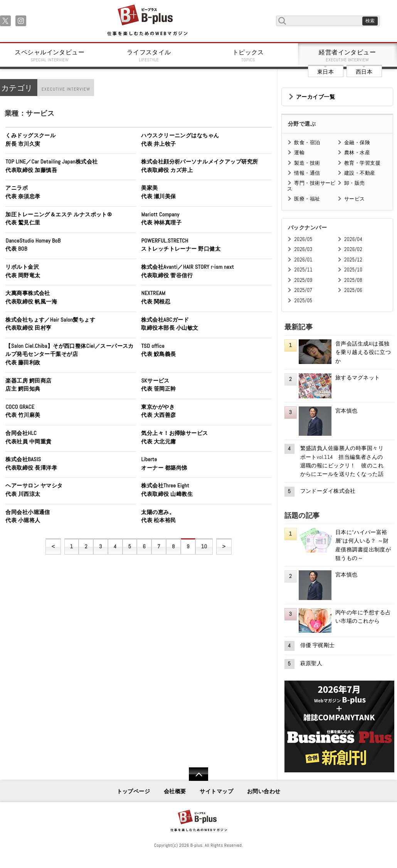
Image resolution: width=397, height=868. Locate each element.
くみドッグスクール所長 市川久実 (30, 140)
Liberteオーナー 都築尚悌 (164, 463)
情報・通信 (307, 173)
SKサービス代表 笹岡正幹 (158, 385)
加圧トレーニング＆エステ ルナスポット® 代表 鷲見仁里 (61, 219)
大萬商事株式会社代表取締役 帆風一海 (31, 297)
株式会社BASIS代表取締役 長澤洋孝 (31, 463)
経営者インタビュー (348, 56)
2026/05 (303, 239)
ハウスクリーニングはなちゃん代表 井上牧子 (180, 140)
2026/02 (353, 249)
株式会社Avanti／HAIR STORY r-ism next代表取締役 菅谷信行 (188, 271)
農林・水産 (357, 153)
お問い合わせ (264, 791)
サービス (355, 199)
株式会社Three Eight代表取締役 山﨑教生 (167, 490)
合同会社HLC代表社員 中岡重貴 (28, 437)
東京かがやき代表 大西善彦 (158, 411)
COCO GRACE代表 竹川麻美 (23, 411)
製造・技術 (307, 163)
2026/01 (303, 260)
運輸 (299, 153)
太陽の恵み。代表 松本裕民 (158, 516)
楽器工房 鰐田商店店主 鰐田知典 (28, 385)
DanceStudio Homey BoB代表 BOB (33, 245)
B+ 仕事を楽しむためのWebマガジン (147, 21)
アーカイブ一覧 (315, 97)
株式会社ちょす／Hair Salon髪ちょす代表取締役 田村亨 (50, 324)
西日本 (364, 72)
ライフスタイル (149, 56)
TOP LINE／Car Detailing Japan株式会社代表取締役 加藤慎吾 (51, 166)
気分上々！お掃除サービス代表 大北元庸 (174, 437)
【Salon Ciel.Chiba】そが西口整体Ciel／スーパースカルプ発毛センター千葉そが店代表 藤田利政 (69, 354)
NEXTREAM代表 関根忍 (156, 297)
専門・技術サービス (311, 186)
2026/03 (303, 249)
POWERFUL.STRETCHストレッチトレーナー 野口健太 (181, 245)
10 (204, 546)
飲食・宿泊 (307, 142)
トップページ (134, 791)
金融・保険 (357, 142)
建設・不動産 (360, 173)
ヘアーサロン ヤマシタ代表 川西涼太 (34, 490)
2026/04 (353, 239)
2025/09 (303, 280)
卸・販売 (355, 183)
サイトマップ (216, 791)
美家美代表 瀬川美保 (158, 192)
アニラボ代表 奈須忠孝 (23, 192)
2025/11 (303, 270)
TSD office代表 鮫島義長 (158, 350)
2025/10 (353, 270)
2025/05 (303, 301)
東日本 (326, 72)
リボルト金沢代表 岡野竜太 (23, 271)
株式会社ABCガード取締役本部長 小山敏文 (170, 324)
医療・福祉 (307, 199)
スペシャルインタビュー (50, 56)
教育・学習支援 (362, 163)
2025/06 (353, 290)
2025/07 (303, 290)
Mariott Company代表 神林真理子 (161, 219)
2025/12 (353, 260)
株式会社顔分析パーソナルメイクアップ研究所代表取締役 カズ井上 (199, 166)
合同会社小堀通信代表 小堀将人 (28, 516)
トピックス (248, 56)
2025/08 (353, 280)
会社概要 (175, 791)
